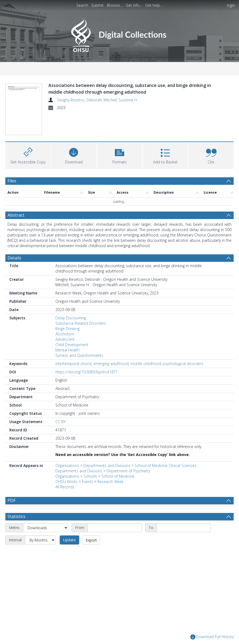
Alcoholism (65, 334)
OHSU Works (67, 482)
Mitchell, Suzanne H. (121, 100)
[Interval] (40, 540)
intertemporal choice (73, 364)
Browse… (115, 5)
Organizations (67, 465)
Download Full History (212, 637)
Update (69, 540)
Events (88, 482)
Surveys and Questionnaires (79, 355)
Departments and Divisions (107, 465)
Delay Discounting (71, 318)
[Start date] (115, 528)
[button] (119, 155)
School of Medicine (118, 476)
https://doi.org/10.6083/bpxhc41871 (87, 372)
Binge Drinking (67, 329)
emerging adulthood (111, 364)
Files (12, 181)
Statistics (16, 516)
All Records (65, 487)
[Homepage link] (119, 34)
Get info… (134, 5)
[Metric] (46, 528)
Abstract (16, 215)
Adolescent (65, 339)
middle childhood (146, 364)
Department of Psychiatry (128, 471)
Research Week (111, 482)
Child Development (72, 345)
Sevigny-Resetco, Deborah (79, 100)
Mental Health (67, 350)
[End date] (184, 528)
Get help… (154, 5)
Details (14, 258)
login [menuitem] (231, 5)
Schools (90, 476)
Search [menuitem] (82, 5)
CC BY (60, 422)
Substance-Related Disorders (81, 323)
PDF (12, 500)
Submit (97, 5)
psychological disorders (183, 364)
